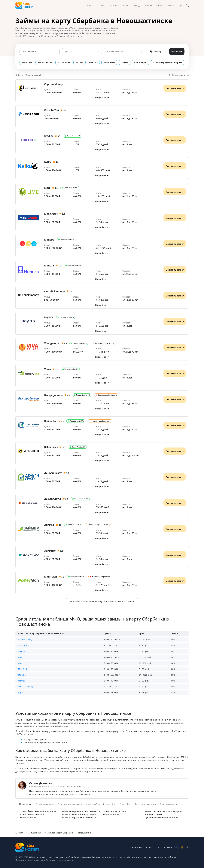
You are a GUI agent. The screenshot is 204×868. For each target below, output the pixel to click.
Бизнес (149, 5)
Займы (126, 5)
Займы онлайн (35, 833)
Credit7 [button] (21, 651)
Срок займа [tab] (125, 804)
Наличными (109, 62)
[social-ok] (182, 847)
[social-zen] (187, 847)
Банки (159, 5)
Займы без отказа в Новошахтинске (38, 811)
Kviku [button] (21, 657)
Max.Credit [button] (23, 669)
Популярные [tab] (26, 804)
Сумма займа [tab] (110, 804)
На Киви (80, 62)
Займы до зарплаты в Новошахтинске (81, 811)
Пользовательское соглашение (60, 860)
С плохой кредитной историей (168, 62)
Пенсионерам (141, 62)
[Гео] (181, 5)
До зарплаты (64, 62)
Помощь (171, 5)
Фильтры (157, 51)
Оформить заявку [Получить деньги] (175, 88)
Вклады (137, 5)
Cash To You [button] (24, 646)
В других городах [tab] (169, 804)
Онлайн (125, 62)
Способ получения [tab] (45, 804)
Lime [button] (20, 663)
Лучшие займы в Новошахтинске (161, 817)
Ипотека (114, 5)
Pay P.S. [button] (22, 692)
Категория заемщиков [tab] (146, 804)
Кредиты (102, 5)
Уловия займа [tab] (93, 804)
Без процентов (45, 62)
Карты (90, 5)
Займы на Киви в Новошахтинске (79, 814)
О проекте (138, 848)
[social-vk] (176, 847)
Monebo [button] (22, 675)
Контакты (167, 848)
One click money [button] (26, 687)
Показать (177, 51)
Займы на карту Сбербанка (60, 833)
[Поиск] (187, 5)
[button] (102, 98)
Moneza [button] (22, 681)
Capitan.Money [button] (25, 640)
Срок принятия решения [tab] (70, 804)
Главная (19, 833)
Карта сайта (152, 848)
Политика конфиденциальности (30, 860)
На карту (94, 62)
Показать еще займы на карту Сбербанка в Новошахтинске (102, 601)
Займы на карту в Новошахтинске (79, 817)
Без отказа (27, 62)
